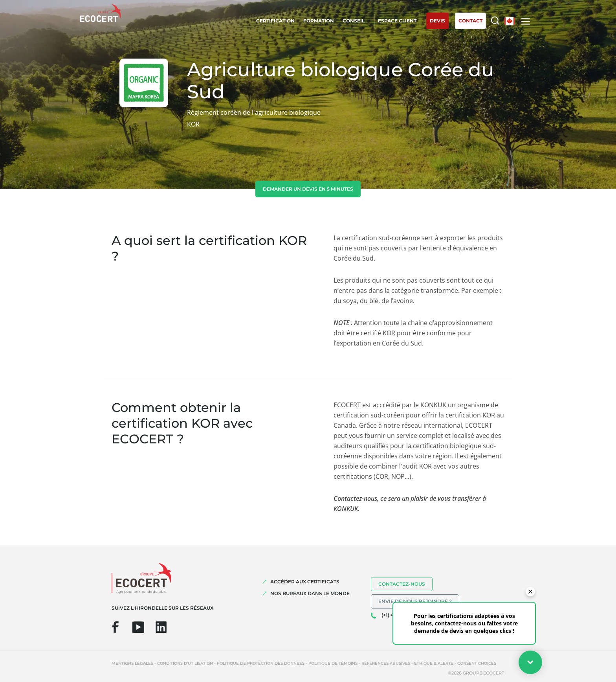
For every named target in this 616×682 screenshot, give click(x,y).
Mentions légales (132, 663)
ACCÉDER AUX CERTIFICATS (305, 582)
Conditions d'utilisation (185, 663)
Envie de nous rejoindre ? (415, 601)
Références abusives (386, 663)
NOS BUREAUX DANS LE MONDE (310, 593)
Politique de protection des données (261, 663)
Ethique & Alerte (434, 663)
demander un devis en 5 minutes (308, 189)
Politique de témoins (333, 663)
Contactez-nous (402, 584)
